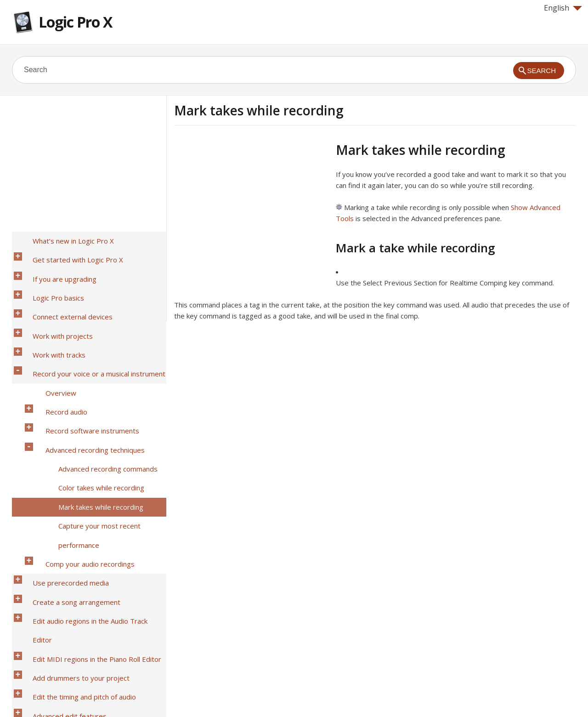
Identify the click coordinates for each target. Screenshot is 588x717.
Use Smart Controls (56, 560)
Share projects (48, 596)
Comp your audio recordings (82, 441)
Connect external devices (65, 285)
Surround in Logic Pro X (61, 608)
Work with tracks (51, 309)
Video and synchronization (66, 632)
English (563, 8)
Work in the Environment (64, 620)
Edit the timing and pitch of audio (76, 512)
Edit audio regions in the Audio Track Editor (93, 477)
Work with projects (55, 297)
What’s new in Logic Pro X (65, 238)
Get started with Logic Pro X (70, 250)
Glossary (39, 668)
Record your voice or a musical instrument (91, 321)
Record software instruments (85, 357)
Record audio (59, 345)
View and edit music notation (70, 584)
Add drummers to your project (73, 501)
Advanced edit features (62, 524)
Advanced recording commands (100, 381)
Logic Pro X (75, 22)
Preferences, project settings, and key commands (86, 650)
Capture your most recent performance (92, 423)
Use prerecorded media (63, 453)
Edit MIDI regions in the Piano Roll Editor (89, 489)
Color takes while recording (93, 393)
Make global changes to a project (77, 572)
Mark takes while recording (93, 405)
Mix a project (45, 536)
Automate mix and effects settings (80, 548)
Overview (53, 333)
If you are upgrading (57, 262)
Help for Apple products (45, 695)
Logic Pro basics (51, 273)
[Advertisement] (251, 206)
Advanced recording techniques (87, 369)
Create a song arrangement (69, 465)
